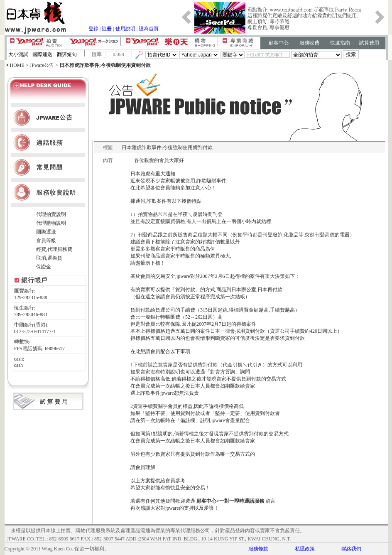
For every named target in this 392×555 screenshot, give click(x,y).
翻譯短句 (67, 54)
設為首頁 (149, 29)
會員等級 (46, 241)
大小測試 (18, 54)
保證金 (44, 267)
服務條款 (258, 549)
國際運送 (42, 54)
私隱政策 (305, 549)
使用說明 (125, 29)
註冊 (107, 29)
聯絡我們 (351, 549)
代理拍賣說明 (51, 214)
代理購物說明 (51, 223)
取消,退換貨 (49, 258)
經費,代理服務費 (54, 249)
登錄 (93, 29)
